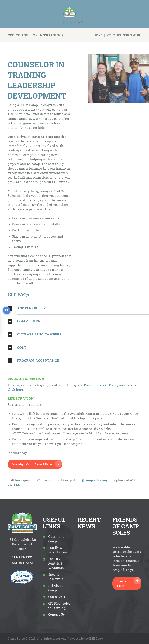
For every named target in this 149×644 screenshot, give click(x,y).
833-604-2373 (22, 563)
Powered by (76, 638)
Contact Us (56, 614)
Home (99, 35)
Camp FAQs (57, 597)
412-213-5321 (22, 557)
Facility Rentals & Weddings (56, 563)
